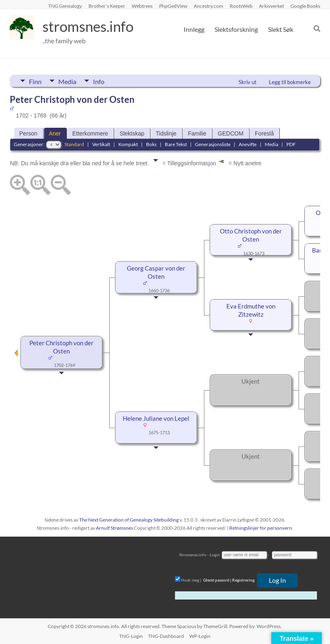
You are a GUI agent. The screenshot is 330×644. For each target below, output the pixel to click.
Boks (151, 144)
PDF (291, 144)
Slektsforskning (236, 29)
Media (68, 81)
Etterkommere (90, 133)
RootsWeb (241, 6)
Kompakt (128, 144)
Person (28, 133)
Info (100, 81)
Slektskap (132, 133)
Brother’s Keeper (107, 6)
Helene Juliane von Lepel (156, 419)
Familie (197, 133)
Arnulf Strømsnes (114, 528)
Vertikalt (101, 144)
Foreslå (265, 133)
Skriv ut (248, 82)
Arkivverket (271, 6)
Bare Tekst (176, 144)
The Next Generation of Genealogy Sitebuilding (129, 520)
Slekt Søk (281, 29)
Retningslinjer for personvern (261, 528)
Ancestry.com (208, 6)
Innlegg (194, 29)
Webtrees (142, 6)
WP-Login (200, 636)
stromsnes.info (90, 27)
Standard (74, 144)
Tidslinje (166, 133)
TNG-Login (131, 636)
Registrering (243, 580)
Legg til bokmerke (290, 82)
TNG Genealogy (65, 6)
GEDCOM (231, 133)
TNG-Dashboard (166, 636)
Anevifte (248, 144)
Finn (35, 81)
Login (215, 555)
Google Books (305, 6)
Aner (55, 133)
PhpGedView (173, 6)
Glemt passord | (217, 580)
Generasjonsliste (213, 144)
